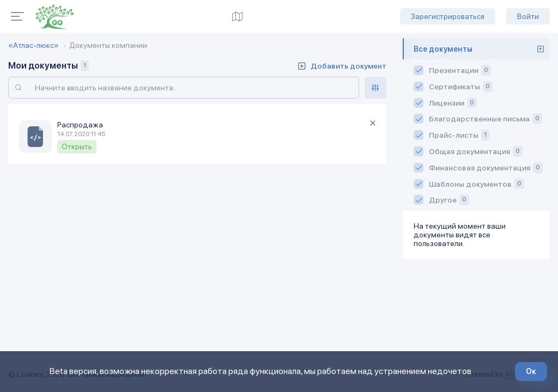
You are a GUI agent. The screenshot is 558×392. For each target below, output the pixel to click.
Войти (528, 16)
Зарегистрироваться (448, 16)
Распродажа (80, 125)
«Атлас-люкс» (34, 45)
